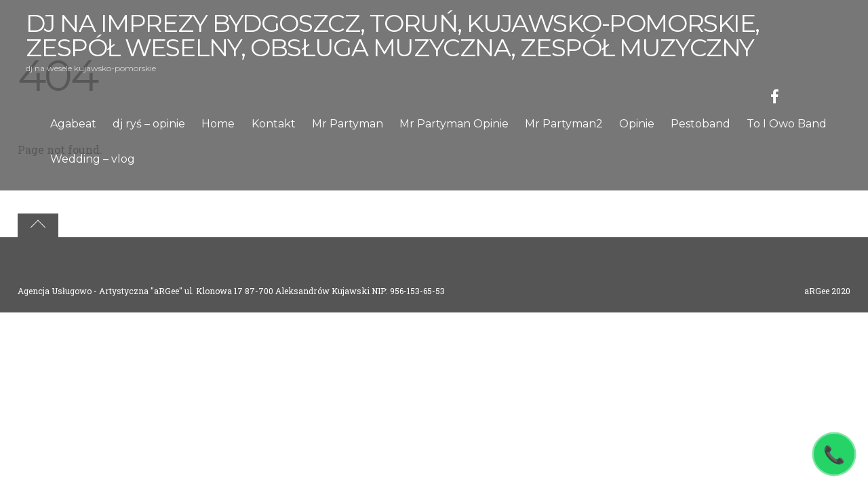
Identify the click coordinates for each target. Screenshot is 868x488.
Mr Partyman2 (564, 124)
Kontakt (274, 124)
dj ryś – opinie (149, 124)
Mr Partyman (348, 124)
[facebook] (775, 95)
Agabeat (73, 124)
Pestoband (701, 124)
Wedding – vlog (93, 159)
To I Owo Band (787, 124)
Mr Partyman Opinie (454, 124)
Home (218, 124)
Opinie (637, 124)
